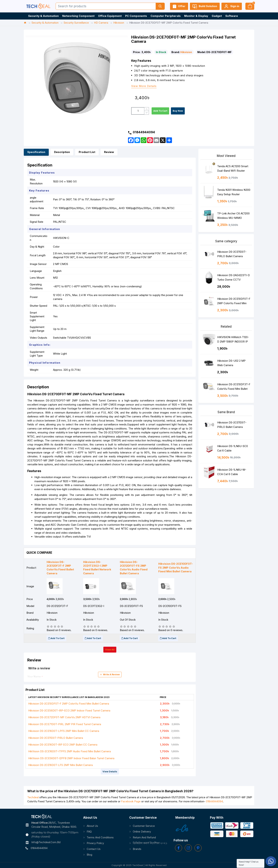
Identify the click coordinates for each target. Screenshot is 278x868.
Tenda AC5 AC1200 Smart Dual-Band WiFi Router (233, 168)
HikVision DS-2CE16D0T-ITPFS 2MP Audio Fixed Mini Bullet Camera (69, 751)
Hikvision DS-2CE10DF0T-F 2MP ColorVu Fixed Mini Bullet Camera (69, 704)
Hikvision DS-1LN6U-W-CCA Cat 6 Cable (232, 472)
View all (110, 650)
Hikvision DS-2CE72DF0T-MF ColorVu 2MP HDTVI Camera (64, 717)
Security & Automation (45, 23)
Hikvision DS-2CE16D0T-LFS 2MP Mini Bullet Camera (60, 765)
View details (110, 771)
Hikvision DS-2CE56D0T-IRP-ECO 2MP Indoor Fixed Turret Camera (69, 710)
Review (109, 152)
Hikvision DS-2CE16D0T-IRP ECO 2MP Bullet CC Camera (63, 745)
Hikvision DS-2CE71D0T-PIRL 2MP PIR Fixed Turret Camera (65, 724)
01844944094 (214, 801)
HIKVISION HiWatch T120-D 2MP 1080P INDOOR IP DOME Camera (233, 340)
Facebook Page (131, 801)
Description (62, 152)
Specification (36, 152)
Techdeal (33, 797)
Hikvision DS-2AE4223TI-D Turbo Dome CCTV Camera (233, 278)
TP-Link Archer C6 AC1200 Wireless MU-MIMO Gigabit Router (233, 216)
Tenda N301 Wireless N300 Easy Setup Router (234, 192)
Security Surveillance (76, 23)
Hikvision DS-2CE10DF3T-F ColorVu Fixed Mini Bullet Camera (234, 387)
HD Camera (101, 23)
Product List (87, 152)
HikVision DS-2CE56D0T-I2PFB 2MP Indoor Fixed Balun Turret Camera (71, 758)
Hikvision (119, 23)
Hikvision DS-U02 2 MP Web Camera (231, 363)
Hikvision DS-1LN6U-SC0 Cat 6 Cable (233, 448)
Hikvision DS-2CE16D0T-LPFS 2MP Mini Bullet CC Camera (64, 731)
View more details (144, 86)
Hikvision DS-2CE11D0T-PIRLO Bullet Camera (56, 738)
